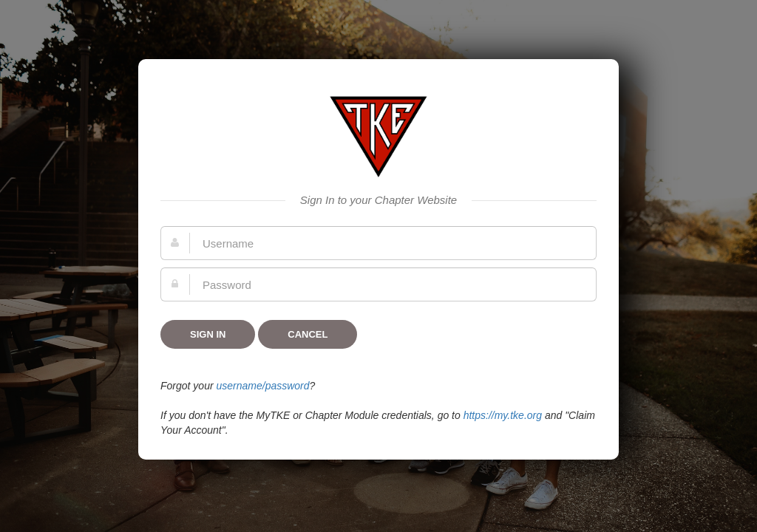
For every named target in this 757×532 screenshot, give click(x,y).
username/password (262, 386)
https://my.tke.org (503, 415)
